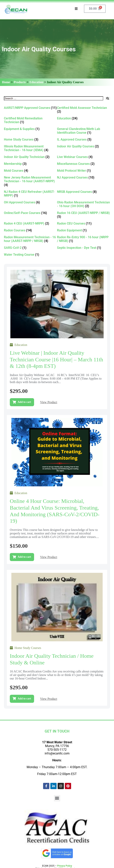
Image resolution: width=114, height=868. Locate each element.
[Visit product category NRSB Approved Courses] (84, 192)
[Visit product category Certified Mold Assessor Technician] (84, 110)
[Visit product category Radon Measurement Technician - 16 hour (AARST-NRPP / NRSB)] (30, 239)
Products (20, 82)
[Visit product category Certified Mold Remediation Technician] (30, 120)
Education (36, 82)
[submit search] (108, 98)
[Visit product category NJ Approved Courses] (84, 177)
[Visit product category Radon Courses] (30, 230)
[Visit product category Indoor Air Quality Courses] (84, 146)
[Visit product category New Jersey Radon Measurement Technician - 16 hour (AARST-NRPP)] (30, 181)
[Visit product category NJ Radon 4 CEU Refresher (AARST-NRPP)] (30, 194)
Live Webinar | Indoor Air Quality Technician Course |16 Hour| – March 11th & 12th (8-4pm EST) (56, 359)
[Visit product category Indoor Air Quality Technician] (30, 157)
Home (6, 82)
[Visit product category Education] (84, 118)
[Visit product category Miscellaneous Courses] (84, 164)
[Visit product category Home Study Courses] (30, 139)
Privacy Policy (65, 866)
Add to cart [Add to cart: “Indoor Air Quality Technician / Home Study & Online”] (24, 699)
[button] (57, 798)
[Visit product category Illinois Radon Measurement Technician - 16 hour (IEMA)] (30, 148)
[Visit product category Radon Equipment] (84, 230)
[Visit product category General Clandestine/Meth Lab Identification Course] (84, 131)
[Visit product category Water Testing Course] (30, 255)
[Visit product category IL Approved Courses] (84, 139)
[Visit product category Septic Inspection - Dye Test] (84, 248)
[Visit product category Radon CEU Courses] (84, 223)
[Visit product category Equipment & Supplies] (30, 129)
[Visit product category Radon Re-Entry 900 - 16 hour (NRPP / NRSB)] (84, 239)
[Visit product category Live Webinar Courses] (84, 157)
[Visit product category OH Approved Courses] (30, 202)
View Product (48, 402)
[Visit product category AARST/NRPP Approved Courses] (30, 108)
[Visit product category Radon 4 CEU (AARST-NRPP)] (30, 223)
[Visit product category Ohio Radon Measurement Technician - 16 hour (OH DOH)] (84, 204)
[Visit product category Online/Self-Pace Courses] (30, 213)
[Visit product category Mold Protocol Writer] (84, 171)
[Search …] (54, 98)
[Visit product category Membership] (30, 164)
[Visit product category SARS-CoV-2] (30, 248)
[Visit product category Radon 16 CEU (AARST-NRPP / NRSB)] (84, 215)
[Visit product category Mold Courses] (30, 171)
